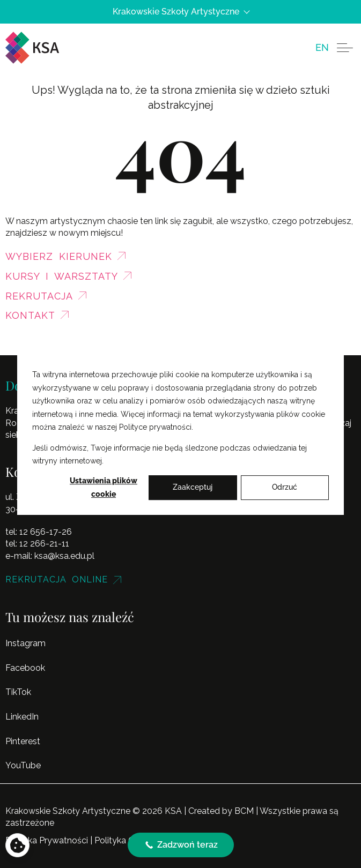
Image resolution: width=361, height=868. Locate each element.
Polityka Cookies (127, 840)
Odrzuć (285, 488)
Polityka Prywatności (47, 840)
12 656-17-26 (46, 532)
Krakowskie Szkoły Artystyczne (181, 12)
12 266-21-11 (44, 544)
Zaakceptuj (193, 488)
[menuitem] (322, 47)
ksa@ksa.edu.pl (64, 556)
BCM (244, 811)
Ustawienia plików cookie (104, 487)
